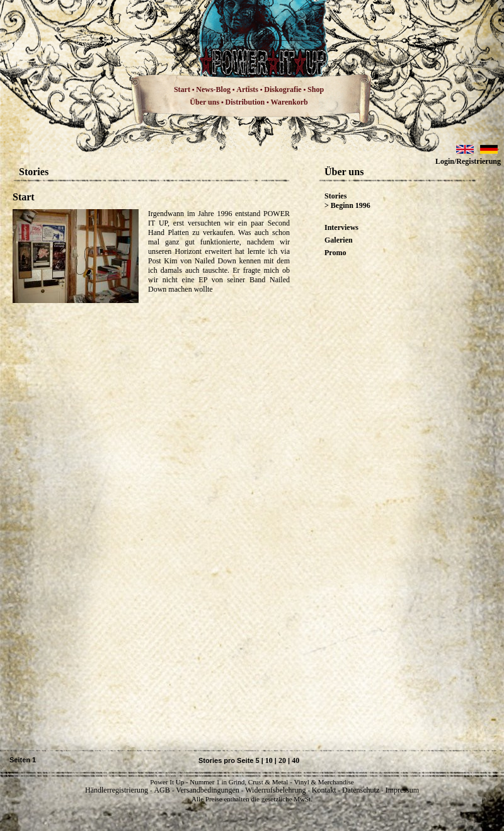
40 (295, 760)
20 (282, 760)
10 (269, 760)
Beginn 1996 (351, 205)
